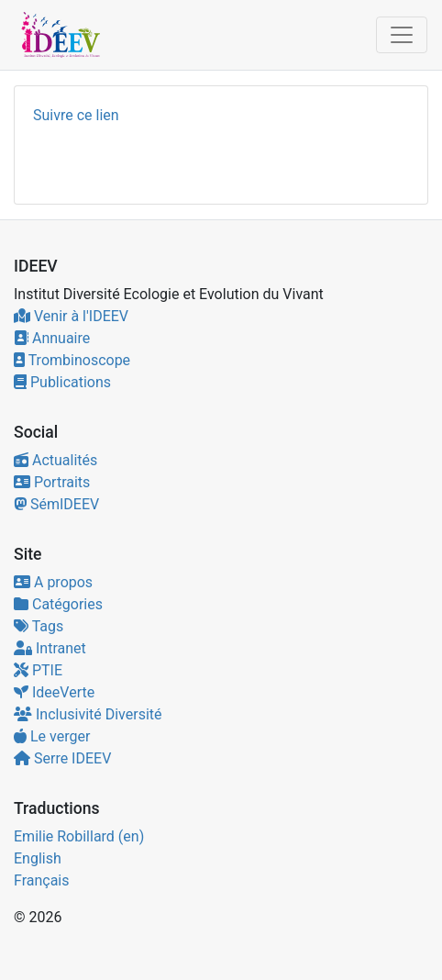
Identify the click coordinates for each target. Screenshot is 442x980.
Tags (39, 626)
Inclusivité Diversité (88, 714)
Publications (62, 382)
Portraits (52, 482)
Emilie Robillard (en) (79, 836)
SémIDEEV (56, 504)
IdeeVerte (54, 692)
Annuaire (52, 338)
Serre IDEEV (62, 758)
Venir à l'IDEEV (71, 316)
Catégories (58, 604)
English (38, 858)
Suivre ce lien (76, 115)
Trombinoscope (72, 360)
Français (42, 880)
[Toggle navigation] (402, 35)
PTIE (38, 670)
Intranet (50, 648)
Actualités (55, 460)
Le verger (52, 736)
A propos (53, 582)
